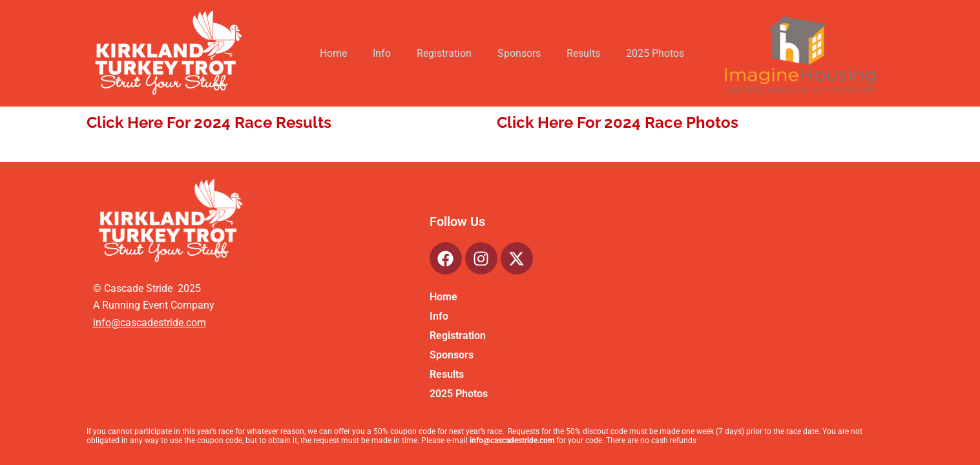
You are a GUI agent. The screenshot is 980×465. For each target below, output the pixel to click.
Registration (444, 53)
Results (583, 53)
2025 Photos (655, 53)
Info (382, 53)
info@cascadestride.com (150, 323)
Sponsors (519, 53)
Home (333, 53)
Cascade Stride (137, 288)
